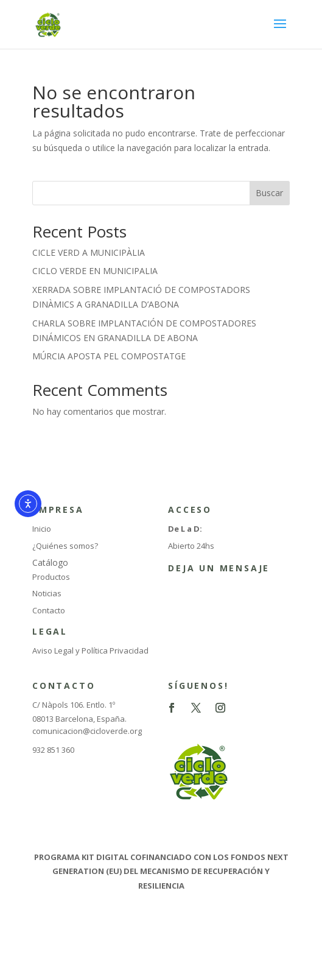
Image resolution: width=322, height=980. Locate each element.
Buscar (269, 193)
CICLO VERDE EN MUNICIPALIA (95, 271)
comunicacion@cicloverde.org (87, 731)
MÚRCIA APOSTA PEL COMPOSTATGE (109, 356)
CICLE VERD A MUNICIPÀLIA (89, 252)
